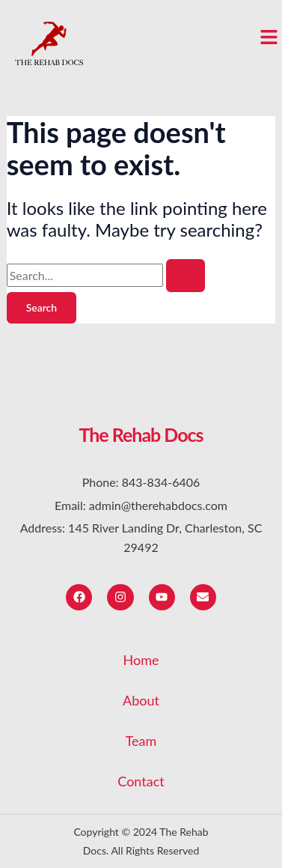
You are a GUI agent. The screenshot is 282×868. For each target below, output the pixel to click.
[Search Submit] (186, 276)
